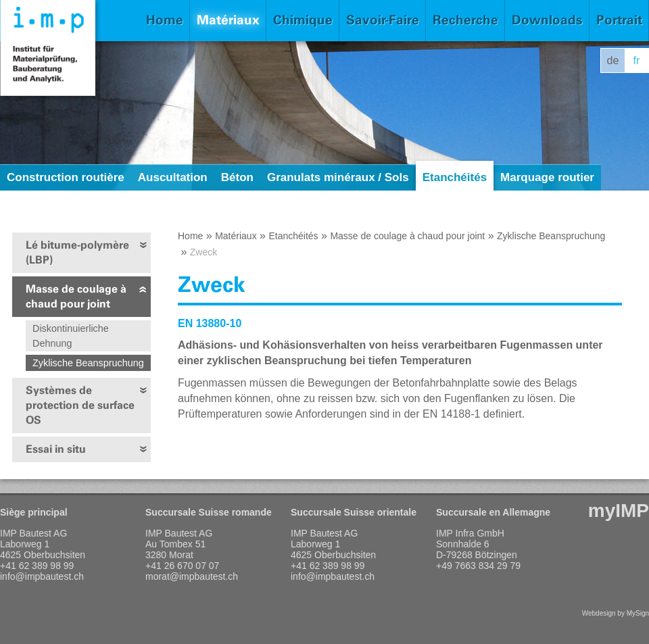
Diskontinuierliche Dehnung (71, 336)
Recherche (465, 20)
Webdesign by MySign (616, 613)
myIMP (619, 511)
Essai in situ (56, 449)
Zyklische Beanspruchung (88, 363)
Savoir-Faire (383, 20)
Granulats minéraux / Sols (338, 177)
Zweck (203, 252)
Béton (237, 177)
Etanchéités (455, 177)
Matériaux (228, 20)
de (613, 60)
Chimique (303, 20)
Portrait (619, 20)
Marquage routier (547, 177)
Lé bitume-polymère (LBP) (77, 252)
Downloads (547, 20)
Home (165, 20)
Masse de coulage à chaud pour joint (76, 296)
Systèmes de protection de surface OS (80, 405)
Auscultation (173, 177)
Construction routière (66, 177)
